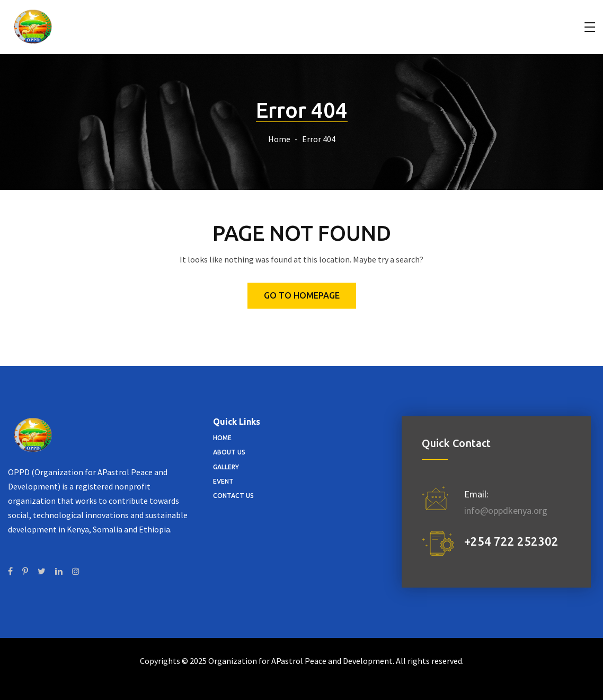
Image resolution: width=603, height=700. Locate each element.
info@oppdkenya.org (506, 510)
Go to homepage (302, 295)
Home (279, 139)
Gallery (226, 467)
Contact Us (233, 496)
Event (223, 481)
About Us (229, 452)
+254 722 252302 (511, 541)
